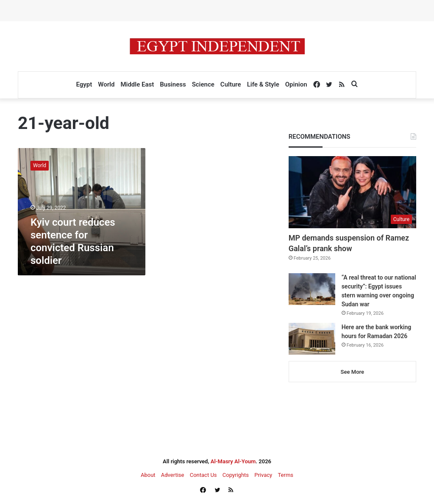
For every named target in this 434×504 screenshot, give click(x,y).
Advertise (173, 475)
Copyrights (236, 475)
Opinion (296, 84)
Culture (231, 84)
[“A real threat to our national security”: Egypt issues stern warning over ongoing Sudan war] (312, 289)
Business (173, 84)
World (106, 84)
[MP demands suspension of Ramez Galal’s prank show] (352, 192)
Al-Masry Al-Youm (233, 461)
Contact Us (203, 475)
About (148, 475)
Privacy (263, 475)
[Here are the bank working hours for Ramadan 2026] (312, 339)
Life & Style (263, 84)
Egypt (84, 84)
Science (203, 84)
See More (352, 372)
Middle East (137, 84)
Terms (285, 475)
